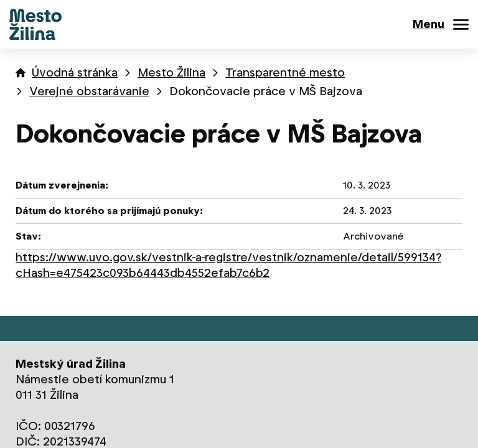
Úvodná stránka (75, 72)
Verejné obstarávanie (89, 91)
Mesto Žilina (171, 72)
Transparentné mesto (285, 72)
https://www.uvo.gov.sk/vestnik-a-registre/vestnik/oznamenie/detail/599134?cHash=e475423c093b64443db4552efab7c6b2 (228, 265)
